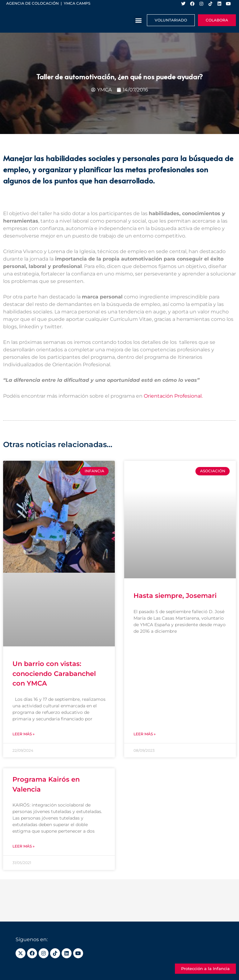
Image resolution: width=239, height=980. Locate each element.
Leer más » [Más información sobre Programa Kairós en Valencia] (23, 846)
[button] (139, 20)
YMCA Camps (77, 3)
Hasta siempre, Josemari (175, 596)
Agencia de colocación (33, 3)
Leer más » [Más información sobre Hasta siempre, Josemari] (145, 734)
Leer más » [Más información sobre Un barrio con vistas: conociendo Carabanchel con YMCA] (23, 734)
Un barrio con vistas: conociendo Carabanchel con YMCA (54, 673)
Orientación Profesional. (173, 396)
